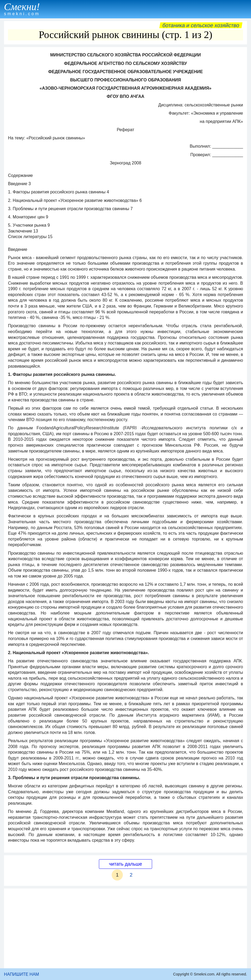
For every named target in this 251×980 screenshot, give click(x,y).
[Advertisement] (125, 928)
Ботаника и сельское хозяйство (201, 25)
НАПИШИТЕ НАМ (22, 974)
